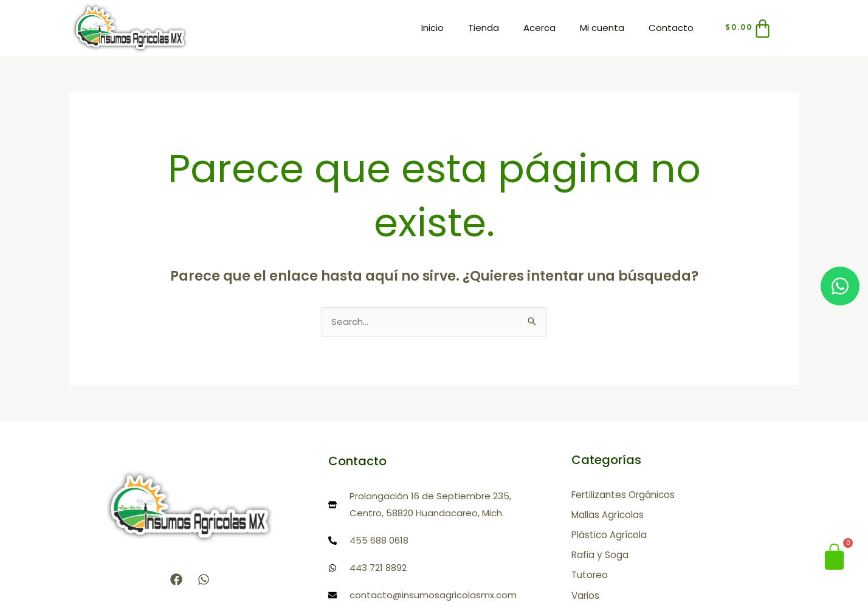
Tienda (484, 28)
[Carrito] (749, 28)
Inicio (432, 28)
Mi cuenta (602, 28)
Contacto (671, 28)
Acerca (539, 28)
